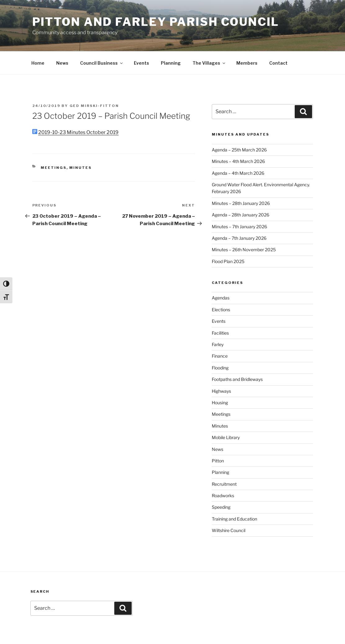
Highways (221, 391)
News (62, 63)
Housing (220, 403)
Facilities (220, 333)
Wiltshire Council (229, 530)
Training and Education (234, 519)
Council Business (102, 63)
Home (38, 63)
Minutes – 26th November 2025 (244, 250)
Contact (278, 63)
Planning (171, 63)
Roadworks (223, 496)
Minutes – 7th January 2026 (239, 227)
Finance (220, 356)
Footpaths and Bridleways (237, 379)
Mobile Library (226, 437)
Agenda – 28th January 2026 (241, 215)
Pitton (218, 461)
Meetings (54, 168)
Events (141, 63)
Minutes (80, 168)
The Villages (209, 63)
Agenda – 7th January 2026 (239, 238)
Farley (218, 344)
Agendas (221, 298)
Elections (221, 310)
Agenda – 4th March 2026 (238, 173)
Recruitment (224, 484)
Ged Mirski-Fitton (94, 106)
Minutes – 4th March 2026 (238, 161)
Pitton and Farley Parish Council (156, 22)
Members (247, 63)
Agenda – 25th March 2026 (239, 150)
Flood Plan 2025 (228, 261)
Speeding (221, 507)
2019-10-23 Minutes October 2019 (78, 132)
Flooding (220, 368)
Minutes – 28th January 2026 (241, 203)
